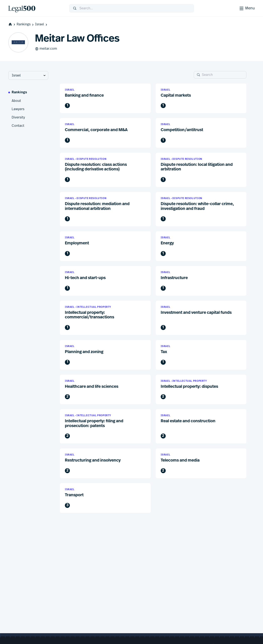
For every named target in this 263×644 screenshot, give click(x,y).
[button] (105, 98)
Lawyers (18, 109)
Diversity (18, 117)
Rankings (25, 24)
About (16, 101)
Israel (41, 24)
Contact (18, 126)
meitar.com (46, 49)
